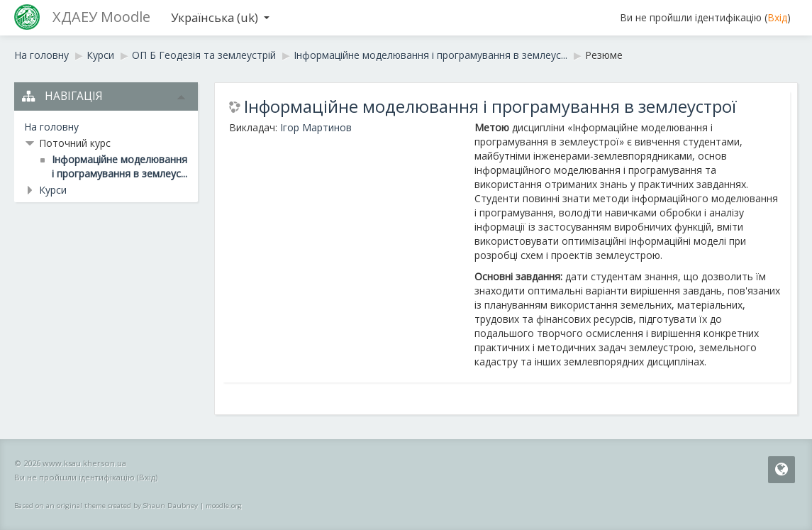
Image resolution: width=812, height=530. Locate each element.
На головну (51, 127)
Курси (53, 190)
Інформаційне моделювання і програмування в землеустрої (490, 106)
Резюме (604, 55)
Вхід (777, 17)
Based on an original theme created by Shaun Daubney (106, 506)
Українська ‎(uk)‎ (220, 17)
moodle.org (224, 506)
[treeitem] (106, 127)
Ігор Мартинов (316, 127)
